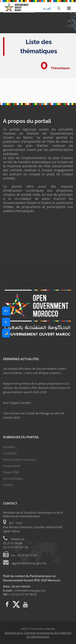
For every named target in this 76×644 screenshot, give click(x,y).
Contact (8, 485)
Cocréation (10, 453)
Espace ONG (11, 472)
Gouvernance (12, 466)
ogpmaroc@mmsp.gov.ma (28, 563)
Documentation (13, 479)
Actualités (9, 447)
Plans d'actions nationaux (19, 460)
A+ (6, 311)
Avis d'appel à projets (17, 403)
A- (6, 322)
